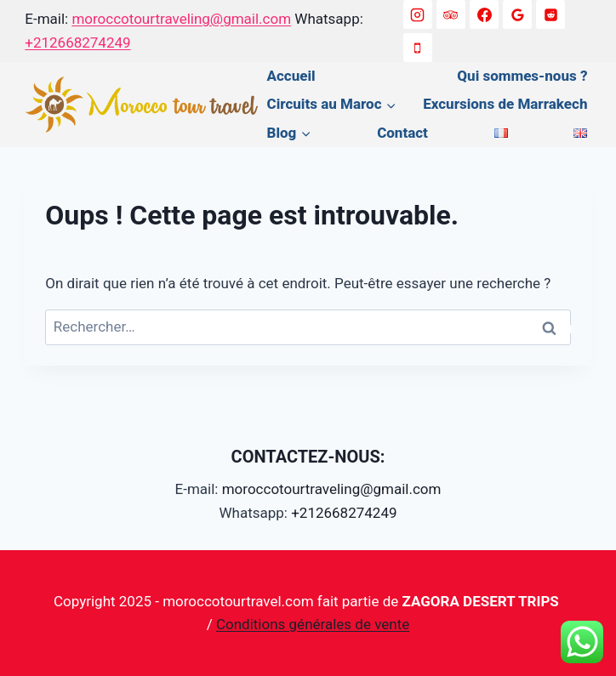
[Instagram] (418, 14)
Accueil (291, 76)
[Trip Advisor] (451, 14)
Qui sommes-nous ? (522, 76)
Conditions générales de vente (313, 624)
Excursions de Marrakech (505, 104)
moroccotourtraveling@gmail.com (181, 19)
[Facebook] (484, 14)
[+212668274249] (418, 48)
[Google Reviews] (517, 14)
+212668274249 (77, 43)
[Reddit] (550, 14)
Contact (402, 133)
